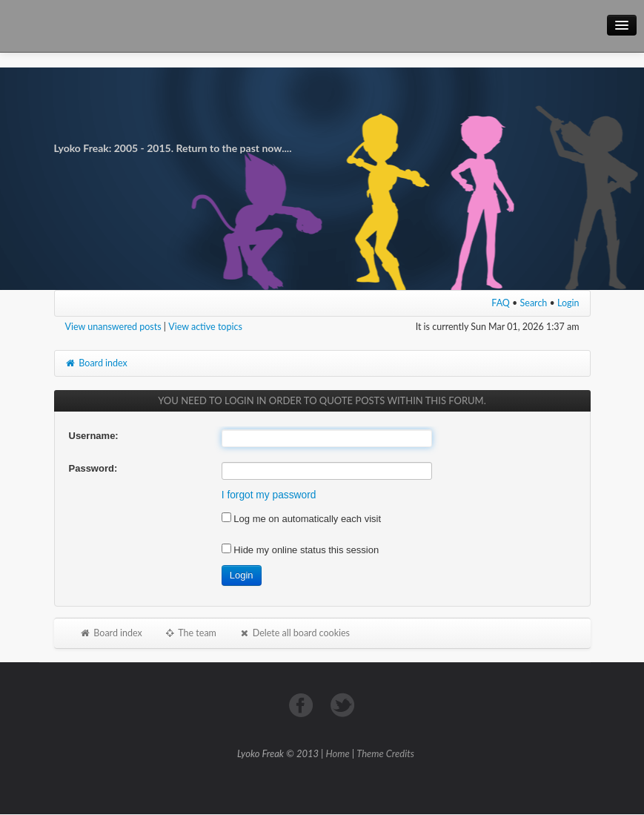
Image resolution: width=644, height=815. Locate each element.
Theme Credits (385, 753)
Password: (93, 468)
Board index (96, 363)
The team (190, 633)
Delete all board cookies (294, 633)
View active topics (205, 327)
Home (338, 753)
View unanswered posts (113, 327)
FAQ (501, 303)
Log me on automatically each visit (301, 519)
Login (568, 303)
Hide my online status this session (300, 550)
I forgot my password (269, 495)
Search (534, 303)
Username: (94, 436)
